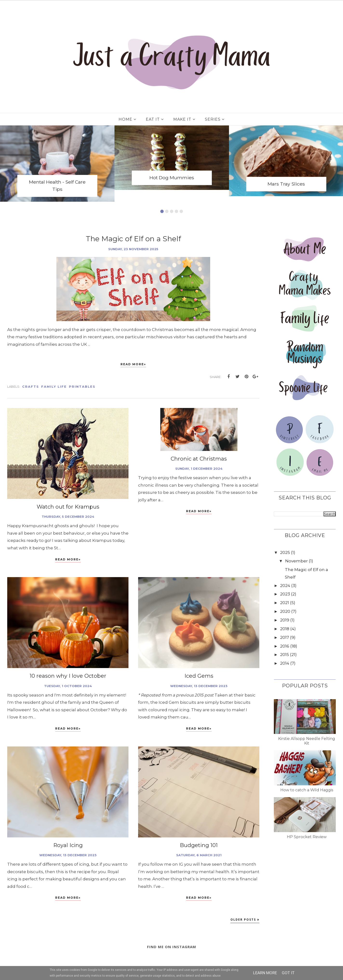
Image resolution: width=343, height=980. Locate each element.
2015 (285, 655)
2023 (285, 594)
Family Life (54, 386)
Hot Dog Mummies (172, 178)
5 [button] (181, 211)
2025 (285, 552)
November (296, 561)
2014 (285, 663)
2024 (285, 586)
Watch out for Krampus (68, 507)
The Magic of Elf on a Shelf (133, 239)
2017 (285, 637)
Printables (82, 386)
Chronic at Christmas (199, 459)
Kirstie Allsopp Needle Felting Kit (307, 741)
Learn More (265, 973)
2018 (285, 629)
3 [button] (172, 211)
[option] (57, 164)
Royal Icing (68, 845)
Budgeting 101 (199, 845)
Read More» (133, 364)
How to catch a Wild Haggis (307, 790)
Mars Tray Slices (286, 184)
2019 (285, 620)
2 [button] (167, 211)
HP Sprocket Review (307, 837)
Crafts (31, 386)
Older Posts (243, 920)
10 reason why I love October (68, 676)
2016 (285, 646)
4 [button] (176, 211)
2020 (285, 611)
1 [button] (162, 211)
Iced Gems (199, 676)
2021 (285, 603)
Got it (288, 973)
